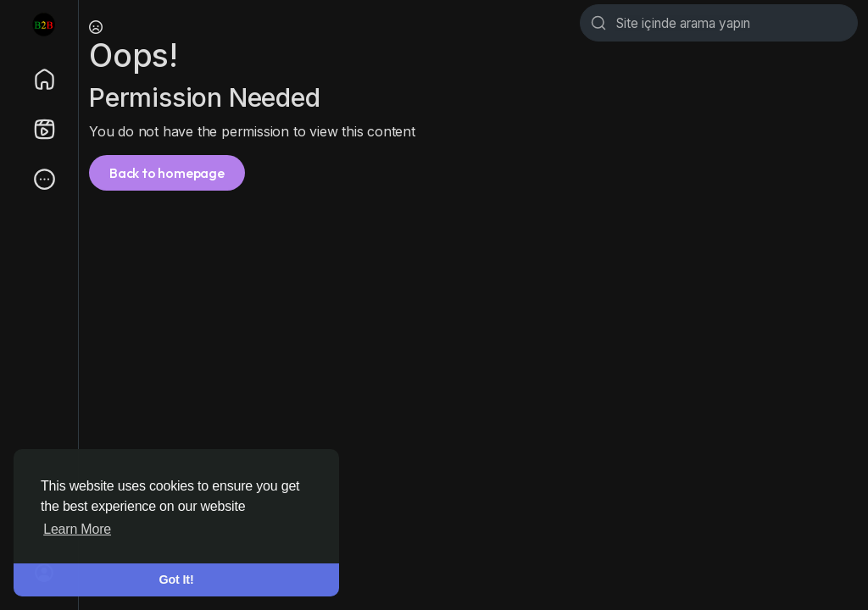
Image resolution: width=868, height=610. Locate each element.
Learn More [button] (77, 529)
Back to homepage (167, 173)
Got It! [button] (177, 579)
